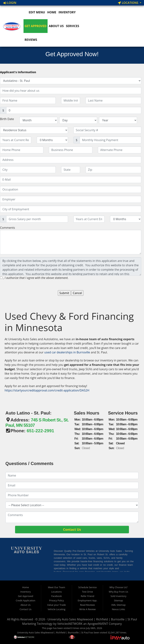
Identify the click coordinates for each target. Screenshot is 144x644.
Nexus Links (118, 609)
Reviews (31, 40)
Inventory (67, 12)
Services (73, 26)
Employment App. (87, 600)
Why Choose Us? (118, 587)
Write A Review (88, 609)
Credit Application (26, 600)
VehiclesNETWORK (70, 624)
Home (52, 12)
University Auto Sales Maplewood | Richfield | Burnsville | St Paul (92, 619)
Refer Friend (88, 596)
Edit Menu (35, 12)
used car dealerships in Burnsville (67, 352)
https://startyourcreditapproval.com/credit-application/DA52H (47, 390)
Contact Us (26, 609)
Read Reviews (88, 605)
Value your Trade (56, 605)
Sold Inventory (118, 596)
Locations (128, 3)
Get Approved (36, 26)
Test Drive (88, 592)
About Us (56, 26)
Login (10, 3)
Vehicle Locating (57, 609)
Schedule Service (87, 587)
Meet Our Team (56, 587)
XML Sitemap (118, 605)
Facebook (56, 596)
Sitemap (119, 600)
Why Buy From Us (118, 592)
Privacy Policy (57, 600)
